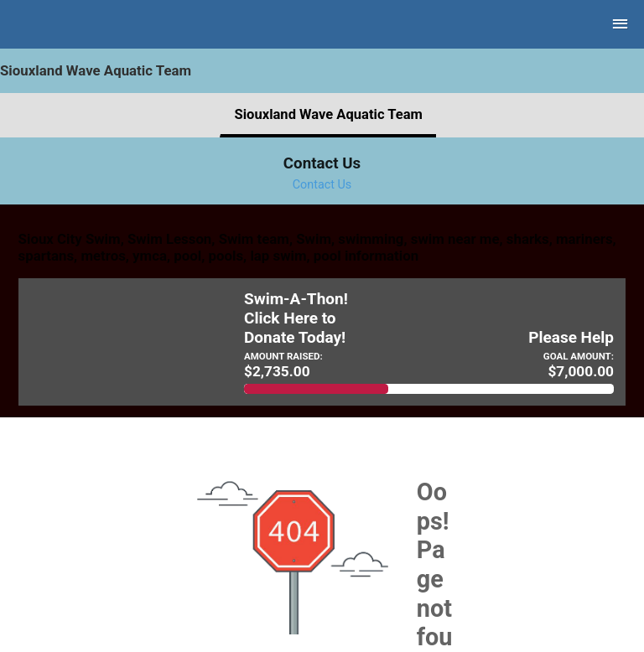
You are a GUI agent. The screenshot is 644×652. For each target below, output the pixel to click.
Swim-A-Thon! (296, 299)
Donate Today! (295, 338)
